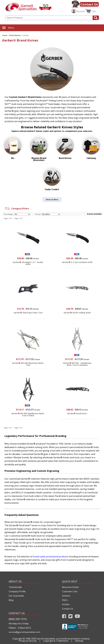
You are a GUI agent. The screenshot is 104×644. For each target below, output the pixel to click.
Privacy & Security (28, 641)
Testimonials (15, 587)
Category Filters (17, 209)
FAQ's (65, 600)
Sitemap (79, 641)
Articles (66, 604)
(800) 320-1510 (18, 619)
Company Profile (17, 591)
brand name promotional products (51, 557)
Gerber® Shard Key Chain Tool (28, 313)
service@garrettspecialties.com (24, 632)
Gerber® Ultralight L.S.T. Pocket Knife (28, 263)
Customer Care (70, 591)
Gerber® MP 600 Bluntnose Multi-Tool (28, 364)
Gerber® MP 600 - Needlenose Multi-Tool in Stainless (77, 364)
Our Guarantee (16, 596)
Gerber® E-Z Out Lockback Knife (77, 262)
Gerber (26, 35)
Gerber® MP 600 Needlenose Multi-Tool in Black (28, 414)
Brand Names (15, 35)
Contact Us (89, 4)
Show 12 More (52, 200)
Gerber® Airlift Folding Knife (77, 313)
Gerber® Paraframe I (77, 413)
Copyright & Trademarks (56, 641)
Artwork (66, 596)
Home (5, 35)
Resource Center (70, 587)
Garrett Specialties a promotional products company (63, 639)
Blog (11, 600)
